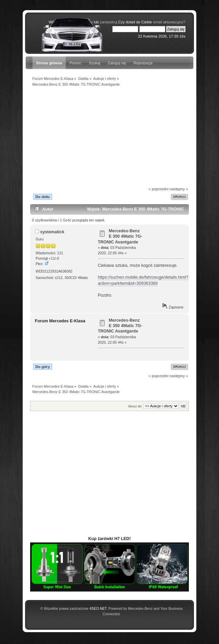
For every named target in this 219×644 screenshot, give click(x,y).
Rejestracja (143, 63)
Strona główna (49, 63)
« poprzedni (159, 189)
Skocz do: (135, 406)
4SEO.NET (98, 609)
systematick (52, 232)
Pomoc (76, 63)
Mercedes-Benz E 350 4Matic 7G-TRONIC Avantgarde (120, 236)
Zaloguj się (117, 63)
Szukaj (95, 63)
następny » (179, 189)
